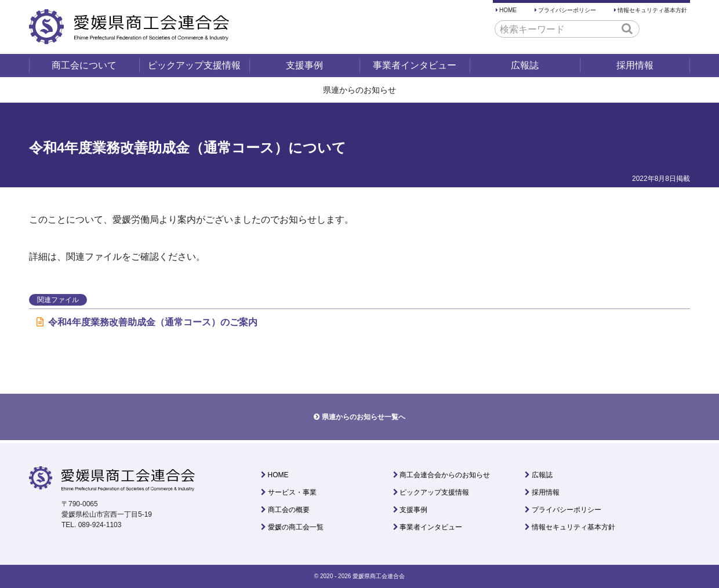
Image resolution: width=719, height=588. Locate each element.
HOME (508, 10)
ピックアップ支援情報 (194, 65)
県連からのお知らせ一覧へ (364, 417)
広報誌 (525, 65)
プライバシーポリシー (567, 10)
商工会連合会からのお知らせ (445, 475)
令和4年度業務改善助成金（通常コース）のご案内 (147, 322)
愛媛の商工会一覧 (296, 527)
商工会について (84, 65)
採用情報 (635, 65)
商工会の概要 (289, 510)
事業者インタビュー (415, 65)
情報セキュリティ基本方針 (652, 10)
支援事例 (304, 65)
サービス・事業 (292, 492)
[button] (627, 28)
